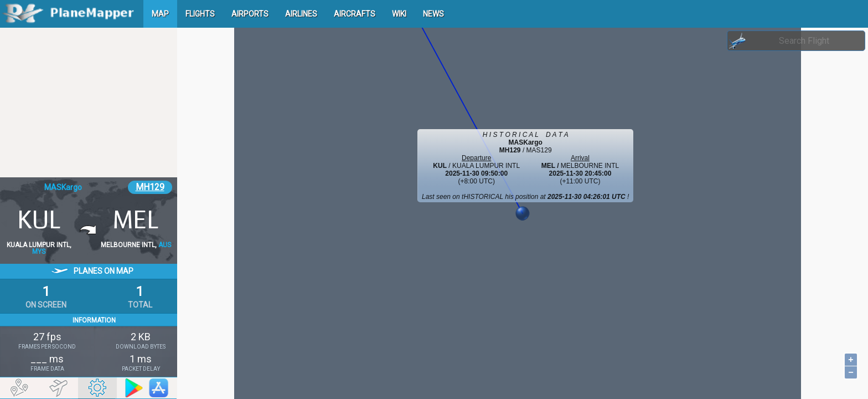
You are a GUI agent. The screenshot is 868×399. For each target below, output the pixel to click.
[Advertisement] (89, 103)
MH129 (150, 187)
